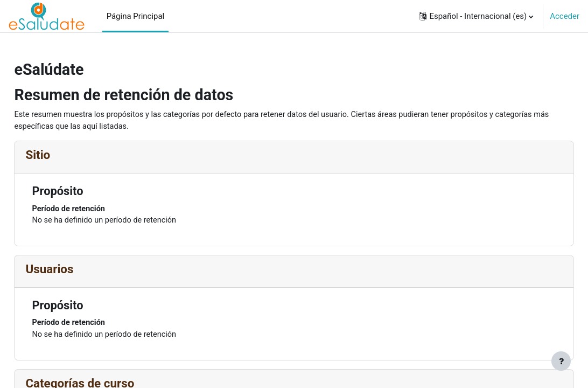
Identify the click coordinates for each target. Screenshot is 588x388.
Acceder (565, 16)
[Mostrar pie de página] (561, 361)
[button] (476, 16)
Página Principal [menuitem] (136, 16)
